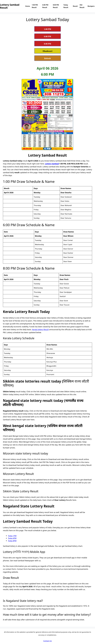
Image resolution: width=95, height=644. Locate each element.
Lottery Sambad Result (10, 6)
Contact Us (47, 641)
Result (75, 6)
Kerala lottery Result (40, 330)
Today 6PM (12, 538)
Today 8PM (12, 541)
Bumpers (91, 6)
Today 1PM (12, 536)
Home (28, 6)
